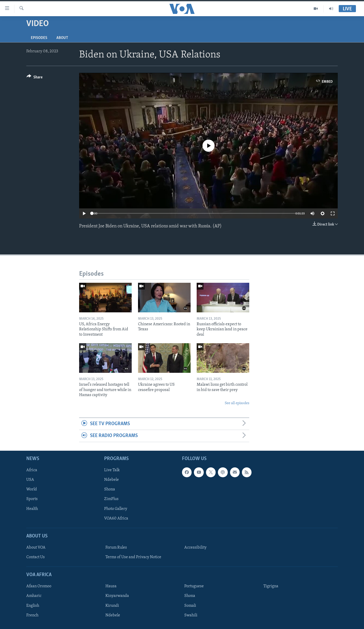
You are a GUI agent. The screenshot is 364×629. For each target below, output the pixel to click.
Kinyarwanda (117, 596)
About (62, 38)
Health (32, 509)
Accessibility (195, 548)
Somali (190, 605)
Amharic (34, 596)
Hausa (111, 586)
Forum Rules (116, 548)
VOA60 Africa (116, 518)
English (33, 605)
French (32, 615)
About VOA (36, 548)
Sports (32, 499)
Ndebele (111, 480)
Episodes (39, 38)
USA (30, 480)
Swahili (191, 615)
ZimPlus (111, 499)
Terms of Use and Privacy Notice (133, 557)
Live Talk (112, 470)
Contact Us (36, 557)
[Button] (35, 78)
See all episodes (237, 403)
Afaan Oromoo (39, 586)
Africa (32, 470)
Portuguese (194, 586)
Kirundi (112, 605)
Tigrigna (271, 586)
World (32, 489)
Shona (110, 489)
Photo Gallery (116, 509)
